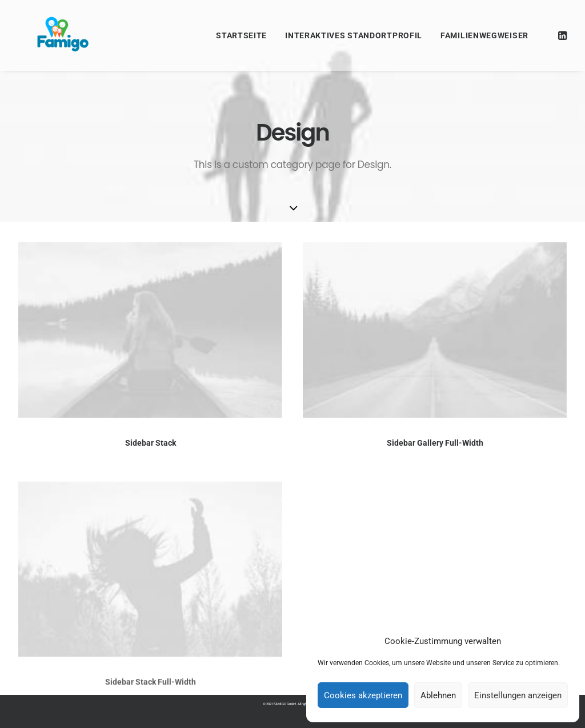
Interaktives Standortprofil (354, 35)
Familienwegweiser (484, 35)
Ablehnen (438, 695)
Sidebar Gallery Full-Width (435, 443)
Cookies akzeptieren (363, 695)
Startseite (241, 35)
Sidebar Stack (151, 443)
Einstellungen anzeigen (518, 695)
